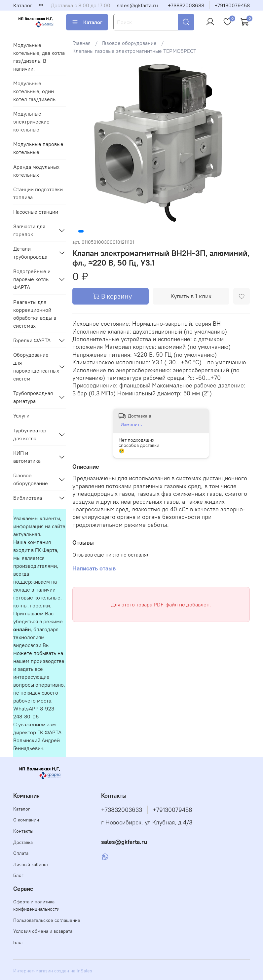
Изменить (131, 424)
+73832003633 (186, 5)
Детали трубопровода (30, 253)
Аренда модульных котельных (36, 171)
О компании (26, 820)
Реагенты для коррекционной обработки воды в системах (35, 314)
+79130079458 (232, 5)
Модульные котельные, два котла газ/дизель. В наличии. (39, 57)
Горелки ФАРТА (32, 340)
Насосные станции (36, 212)
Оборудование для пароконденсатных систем (34, 367)
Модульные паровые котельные (38, 148)
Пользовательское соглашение (47, 920)
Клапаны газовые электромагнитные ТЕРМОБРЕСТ (134, 51)
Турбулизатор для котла (30, 434)
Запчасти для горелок (29, 230)
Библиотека (28, 498)
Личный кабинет (31, 864)
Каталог (23, 5)
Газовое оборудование (129, 43)
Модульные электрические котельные (31, 122)
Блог (18, 875)
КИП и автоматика (27, 457)
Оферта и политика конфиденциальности (36, 905)
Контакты (23, 831)
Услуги (21, 416)
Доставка (23, 842)
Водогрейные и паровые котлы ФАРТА (32, 279)
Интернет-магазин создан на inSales (53, 971)
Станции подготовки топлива (38, 193)
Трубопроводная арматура (33, 397)
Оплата (21, 853)
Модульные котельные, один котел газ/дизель (34, 91)
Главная (81, 43)
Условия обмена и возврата (43, 931)
